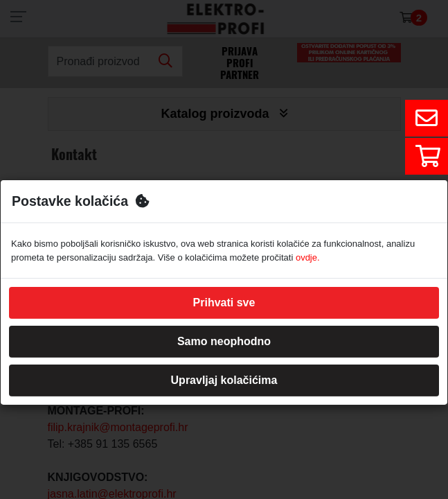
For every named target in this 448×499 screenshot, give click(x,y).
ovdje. (308, 257)
